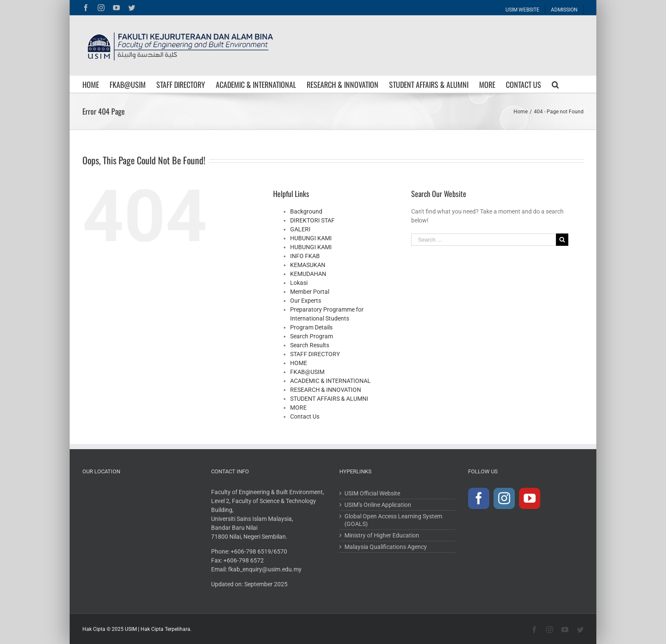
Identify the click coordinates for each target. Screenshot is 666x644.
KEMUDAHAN (308, 274)
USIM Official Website (372, 493)
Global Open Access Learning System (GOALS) (393, 520)
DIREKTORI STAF (312, 220)
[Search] (555, 84)
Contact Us (305, 416)
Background (306, 211)
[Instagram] (504, 498)
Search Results (310, 345)
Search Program (312, 336)
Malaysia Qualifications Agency (386, 547)
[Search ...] (483, 240)
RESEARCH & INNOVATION (326, 390)
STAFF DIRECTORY (315, 354)
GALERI (300, 229)
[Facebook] (479, 498)
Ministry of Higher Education (382, 535)
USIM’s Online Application (378, 505)
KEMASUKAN (308, 265)
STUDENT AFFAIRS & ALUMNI (329, 399)
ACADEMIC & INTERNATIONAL (330, 381)
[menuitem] (523, 8)
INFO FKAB (305, 256)
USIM (131, 629)
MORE (298, 408)
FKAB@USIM (307, 372)
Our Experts (306, 301)
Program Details (311, 327)
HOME (299, 363)
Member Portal (310, 292)
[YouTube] (530, 498)
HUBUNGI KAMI (311, 238)
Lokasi (299, 283)
